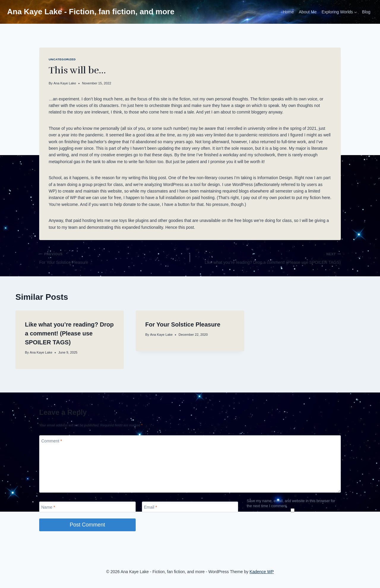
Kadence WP (262, 572)
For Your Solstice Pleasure (113, 258)
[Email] (190, 507)
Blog (366, 12)
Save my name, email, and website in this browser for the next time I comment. (291, 503)
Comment (52, 441)
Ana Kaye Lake (65, 83)
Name (48, 507)
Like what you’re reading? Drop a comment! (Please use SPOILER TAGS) (267, 258)
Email (151, 507)
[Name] (87, 507)
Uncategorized (62, 59)
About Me (308, 12)
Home (288, 12)
